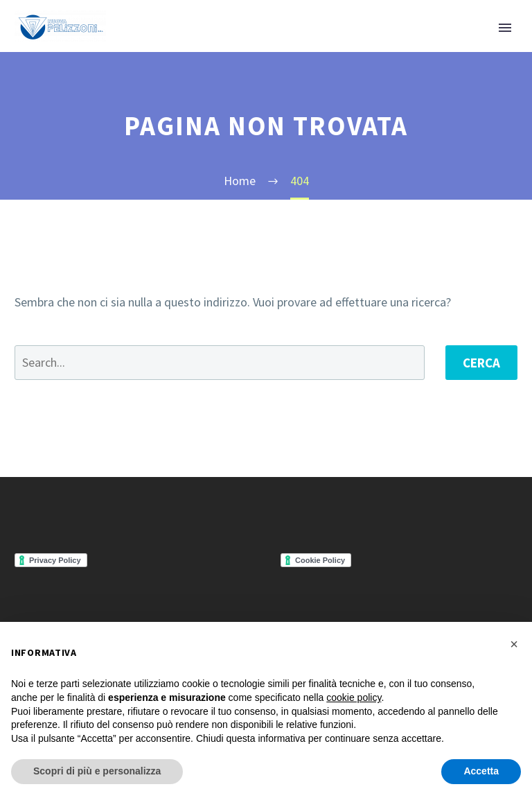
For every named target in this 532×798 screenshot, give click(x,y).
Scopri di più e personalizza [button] (97, 771)
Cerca (481, 363)
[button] (514, 644)
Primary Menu (505, 28)
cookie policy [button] (354, 697)
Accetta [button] (481, 771)
